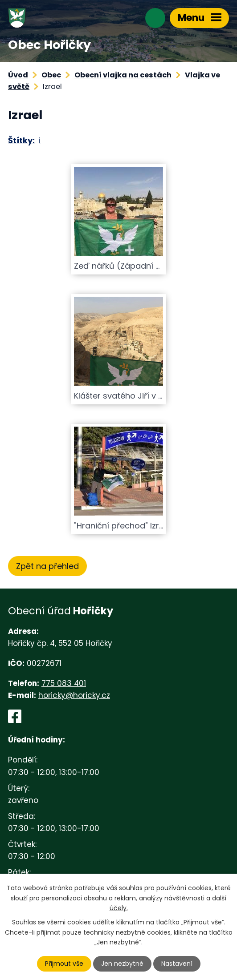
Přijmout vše (64, 964)
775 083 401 (64, 683)
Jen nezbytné (122, 964)
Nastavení (177, 964)
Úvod (18, 75)
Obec (51, 75)
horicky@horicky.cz (74, 695)
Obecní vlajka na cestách (123, 75)
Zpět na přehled (47, 566)
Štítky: (21, 140)
